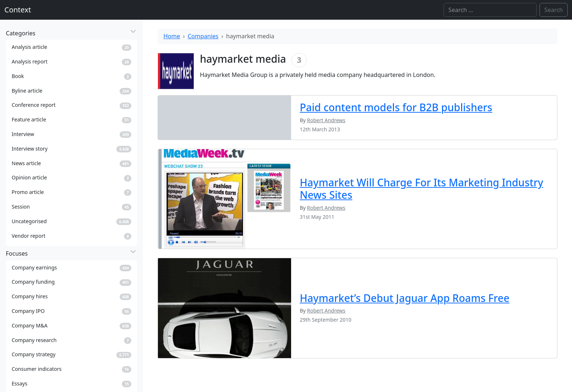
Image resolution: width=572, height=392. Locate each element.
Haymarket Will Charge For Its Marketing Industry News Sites (422, 189)
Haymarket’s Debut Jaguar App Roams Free (405, 298)
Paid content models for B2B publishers (396, 107)
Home (172, 36)
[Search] (490, 10)
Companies (203, 36)
